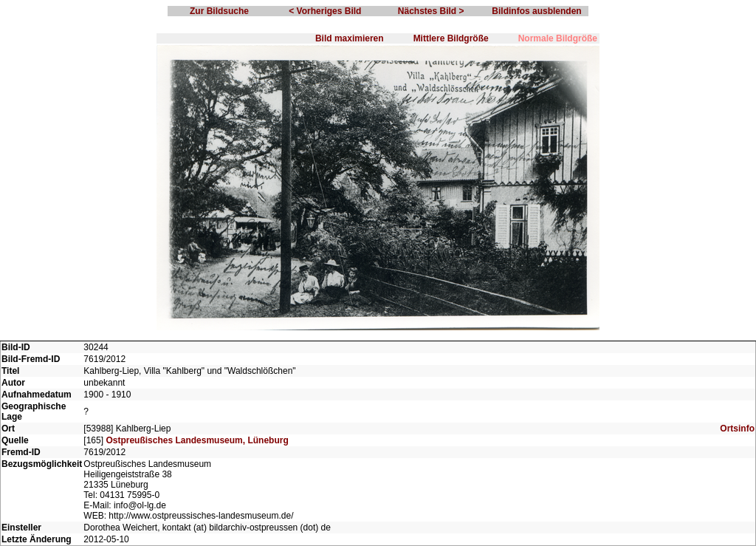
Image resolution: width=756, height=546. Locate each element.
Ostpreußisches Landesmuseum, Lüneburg (197, 440)
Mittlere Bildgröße (451, 38)
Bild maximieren (350, 38)
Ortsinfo (737, 429)
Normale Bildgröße (558, 38)
